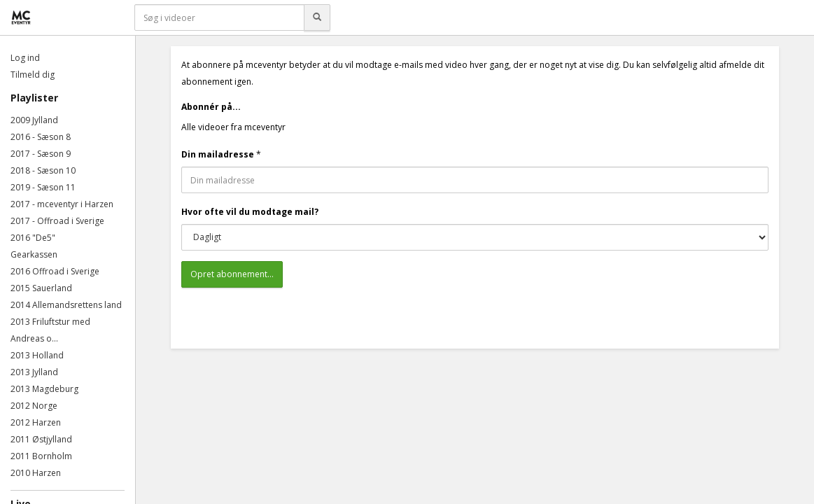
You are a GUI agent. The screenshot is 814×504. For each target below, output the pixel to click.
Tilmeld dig (33, 75)
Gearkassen (34, 254)
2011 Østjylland (41, 439)
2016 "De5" (33, 238)
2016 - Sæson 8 (41, 137)
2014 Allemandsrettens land (66, 305)
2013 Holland (37, 355)
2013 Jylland (34, 372)
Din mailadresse (218, 154)
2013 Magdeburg (44, 389)
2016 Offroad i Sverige (55, 271)
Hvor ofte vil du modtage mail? (250, 212)
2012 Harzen (36, 422)
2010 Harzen (36, 473)
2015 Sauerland (41, 288)
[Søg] (317, 17)
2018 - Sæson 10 (43, 170)
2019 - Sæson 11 (43, 187)
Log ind (25, 58)
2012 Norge (34, 406)
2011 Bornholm (41, 456)
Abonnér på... (211, 107)
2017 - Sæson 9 (41, 154)
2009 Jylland (34, 120)
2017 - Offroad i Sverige (57, 221)
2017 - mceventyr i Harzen (62, 204)
